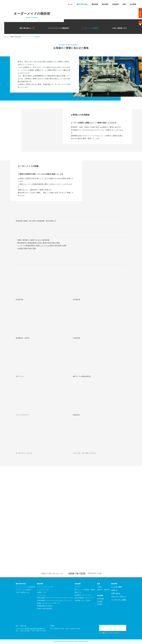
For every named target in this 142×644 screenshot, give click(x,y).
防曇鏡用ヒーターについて (83, 595)
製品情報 (95, 4)
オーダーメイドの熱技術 (90, 28)
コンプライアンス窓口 (119, 600)
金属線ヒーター (42, 592)
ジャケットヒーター (43, 590)
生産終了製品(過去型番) (45, 609)
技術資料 (115, 4)
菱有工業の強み (82, 4)
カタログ (77, 587)
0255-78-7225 (77, 574)
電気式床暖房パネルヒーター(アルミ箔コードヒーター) (54, 600)
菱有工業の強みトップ (27, 28)
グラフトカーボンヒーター (45, 587)
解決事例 (105, 4)
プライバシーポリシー (119, 597)
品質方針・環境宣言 (103, 590)
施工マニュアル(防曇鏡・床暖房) (85, 590)
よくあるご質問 (117, 587)
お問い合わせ (140, 13)
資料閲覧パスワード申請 (82, 600)
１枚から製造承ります (119, 28)
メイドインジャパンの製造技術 (58, 28)
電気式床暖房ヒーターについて (84, 598)
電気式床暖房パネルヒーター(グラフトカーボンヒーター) (55, 598)
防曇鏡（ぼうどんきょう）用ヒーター (49, 603)
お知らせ (114, 590)
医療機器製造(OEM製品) (45, 606)
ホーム (70, 4)
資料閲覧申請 (140, 23)
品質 (124, 4)
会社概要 (100, 601)
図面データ (78, 592)
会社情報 (133, 4)
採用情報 (100, 604)
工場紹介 (100, 587)
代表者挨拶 (101, 599)
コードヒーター (42, 595)
